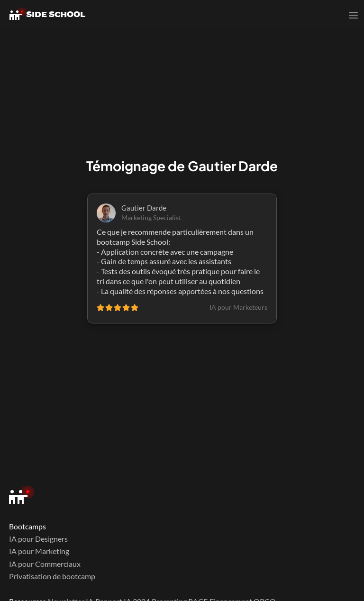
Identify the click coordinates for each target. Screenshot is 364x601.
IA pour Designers (38, 539)
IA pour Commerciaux (45, 564)
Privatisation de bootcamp (52, 576)
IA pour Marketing (39, 551)
